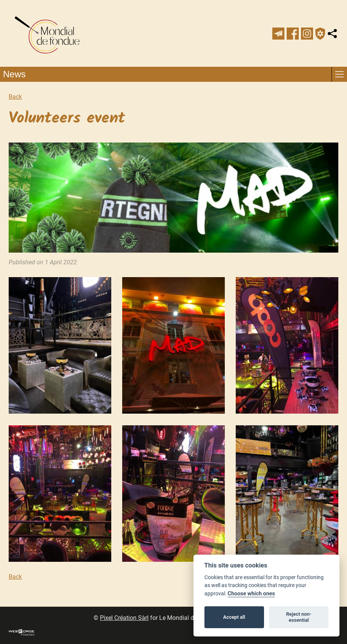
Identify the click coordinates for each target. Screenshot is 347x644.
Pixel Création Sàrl (124, 618)
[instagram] (307, 34)
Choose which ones (251, 594)
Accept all (234, 617)
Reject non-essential (299, 617)
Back (15, 97)
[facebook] (293, 34)
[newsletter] (278, 34)
